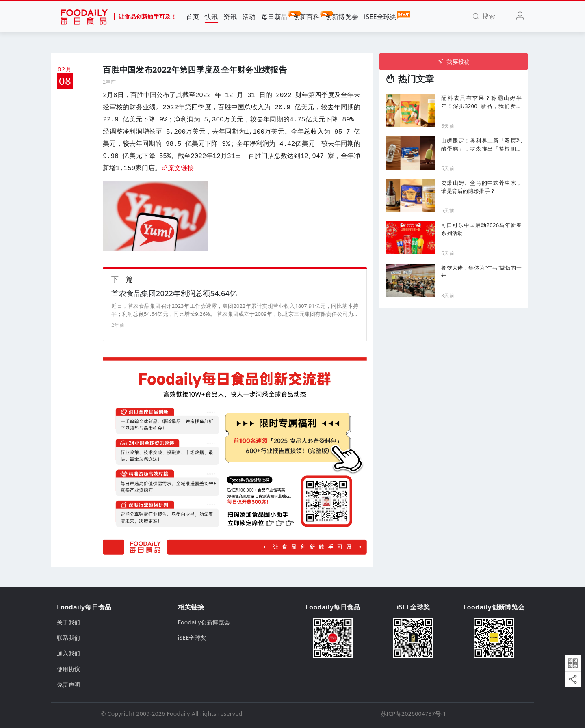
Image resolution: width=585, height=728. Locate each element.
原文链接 (178, 168)
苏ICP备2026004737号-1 (414, 714)
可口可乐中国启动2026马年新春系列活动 (481, 229)
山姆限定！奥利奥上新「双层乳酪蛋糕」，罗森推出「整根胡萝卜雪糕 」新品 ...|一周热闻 (481, 145)
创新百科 (307, 16)
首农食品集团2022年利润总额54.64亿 (174, 293)
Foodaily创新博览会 (204, 622)
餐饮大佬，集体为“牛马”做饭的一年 (481, 272)
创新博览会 (342, 17)
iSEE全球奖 (380, 16)
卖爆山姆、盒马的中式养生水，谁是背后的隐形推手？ (481, 187)
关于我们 (68, 622)
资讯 (230, 17)
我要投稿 (454, 62)
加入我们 (68, 653)
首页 (193, 17)
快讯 (211, 17)
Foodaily (179, 714)
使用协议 (68, 669)
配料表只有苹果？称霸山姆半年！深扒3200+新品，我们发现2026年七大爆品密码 (481, 102)
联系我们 (68, 638)
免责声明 (68, 684)
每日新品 (274, 16)
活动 (249, 17)
